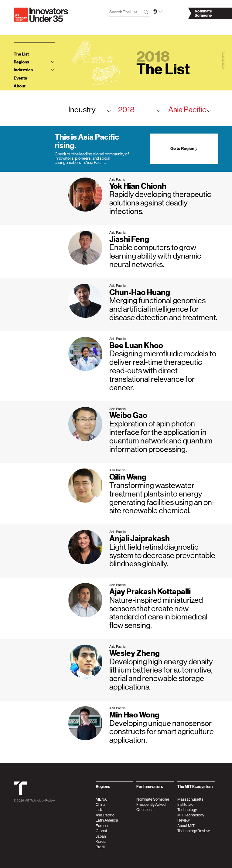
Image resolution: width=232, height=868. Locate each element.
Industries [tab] (34, 70)
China (101, 804)
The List (21, 54)
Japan (101, 836)
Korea (101, 841)
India (100, 810)
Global (101, 831)
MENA (101, 799)
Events (20, 78)
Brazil (100, 847)
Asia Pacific (189, 111)
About (20, 86)
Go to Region (184, 149)
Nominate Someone (153, 799)
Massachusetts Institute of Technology (190, 805)
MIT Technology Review (40, 800)
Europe (102, 826)
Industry (90, 111)
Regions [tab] (34, 62)
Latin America (107, 820)
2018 (139, 111)
